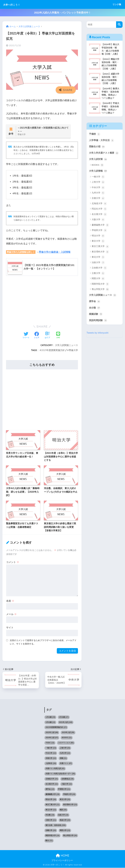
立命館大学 (99, 274)
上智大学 (98, 188)
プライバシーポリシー (62, 861)
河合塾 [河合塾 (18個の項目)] (50, 815)
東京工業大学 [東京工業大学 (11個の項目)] (52, 805)
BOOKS (98, 171)
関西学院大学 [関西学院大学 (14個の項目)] (52, 836)
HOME (63, 856)
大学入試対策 (99, 165)
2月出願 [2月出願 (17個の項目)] (64, 718)
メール (11, 614)
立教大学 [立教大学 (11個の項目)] (51, 820)
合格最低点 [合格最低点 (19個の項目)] (68, 779)
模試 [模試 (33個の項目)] (63, 810)
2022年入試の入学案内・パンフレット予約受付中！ (62, 13)
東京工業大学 (100, 253)
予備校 (95, 135)
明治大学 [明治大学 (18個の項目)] (51, 800)
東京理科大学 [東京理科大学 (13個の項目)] (70, 805)
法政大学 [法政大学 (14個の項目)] (63, 815)
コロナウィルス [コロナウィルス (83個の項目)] (66, 743)
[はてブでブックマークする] (47, 336)
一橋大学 (98, 183)
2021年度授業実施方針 (53, 350)
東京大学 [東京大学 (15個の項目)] (65, 800)
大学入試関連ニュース (66, 345)
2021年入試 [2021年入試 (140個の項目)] (66, 723)
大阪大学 (98, 226)
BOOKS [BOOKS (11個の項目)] (67, 738)
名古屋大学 (99, 220)
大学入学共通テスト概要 (102, 157)
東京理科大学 (100, 258)
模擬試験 (96, 321)
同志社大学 (99, 215)
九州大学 (98, 199)
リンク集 (117, 4)
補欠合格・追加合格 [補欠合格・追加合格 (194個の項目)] (55, 826)
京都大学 (98, 204)
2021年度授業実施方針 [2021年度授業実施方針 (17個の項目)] (56, 728)
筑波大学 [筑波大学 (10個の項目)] (65, 820)
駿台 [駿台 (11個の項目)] (49, 841)
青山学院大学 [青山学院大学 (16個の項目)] (70, 836)
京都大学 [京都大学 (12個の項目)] (51, 759)
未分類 (95, 314)
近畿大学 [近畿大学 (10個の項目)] (51, 831)
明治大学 (98, 242)
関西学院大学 (100, 290)
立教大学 (98, 279)
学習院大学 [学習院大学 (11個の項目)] (64, 790)
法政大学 (98, 269)
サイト (10, 628)
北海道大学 (99, 210)
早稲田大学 (99, 237)
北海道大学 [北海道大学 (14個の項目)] (52, 779)
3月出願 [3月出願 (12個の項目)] (50, 723)
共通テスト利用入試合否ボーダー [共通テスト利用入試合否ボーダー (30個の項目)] (60, 774)
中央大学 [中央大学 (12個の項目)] (51, 753)
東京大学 (98, 247)
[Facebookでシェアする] (37, 336)
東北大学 (98, 263)
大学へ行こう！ (15, 4)
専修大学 (73, 350)
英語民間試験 (99, 327)
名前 (10, 601)
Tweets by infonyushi (98, 339)
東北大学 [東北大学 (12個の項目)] (51, 810)
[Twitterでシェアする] (26, 336)
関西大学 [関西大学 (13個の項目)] (65, 831)
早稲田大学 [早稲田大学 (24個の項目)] (69, 795)
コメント (13, 562)
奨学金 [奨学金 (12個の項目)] (50, 790)
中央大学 (98, 194)
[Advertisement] (42, 300)
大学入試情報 (99, 177)
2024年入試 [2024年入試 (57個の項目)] (52, 738)
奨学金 (95, 308)
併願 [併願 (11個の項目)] (63, 759)
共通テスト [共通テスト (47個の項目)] (66, 764)
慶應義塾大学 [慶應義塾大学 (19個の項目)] (52, 795)
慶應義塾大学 (100, 231)
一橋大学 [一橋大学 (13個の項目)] (51, 748)
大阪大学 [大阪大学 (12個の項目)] (67, 784)
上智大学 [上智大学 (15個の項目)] (65, 748)
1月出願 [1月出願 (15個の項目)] (50, 718)
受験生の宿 (97, 148)
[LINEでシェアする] (58, 336)
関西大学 (98, 285)
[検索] (119, 25)
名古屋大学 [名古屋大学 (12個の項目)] (52, 784)
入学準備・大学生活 (102, 142)
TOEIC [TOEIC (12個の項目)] (50, 743)
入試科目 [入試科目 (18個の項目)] (51, 764)
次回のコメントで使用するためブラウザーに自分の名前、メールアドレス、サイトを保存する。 (43, 642)
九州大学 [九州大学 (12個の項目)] (65, 753)
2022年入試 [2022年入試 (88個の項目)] (52, 733)
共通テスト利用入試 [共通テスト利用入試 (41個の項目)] (55, 769)
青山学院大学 (100, 296)
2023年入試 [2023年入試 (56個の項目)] (68, 733)
